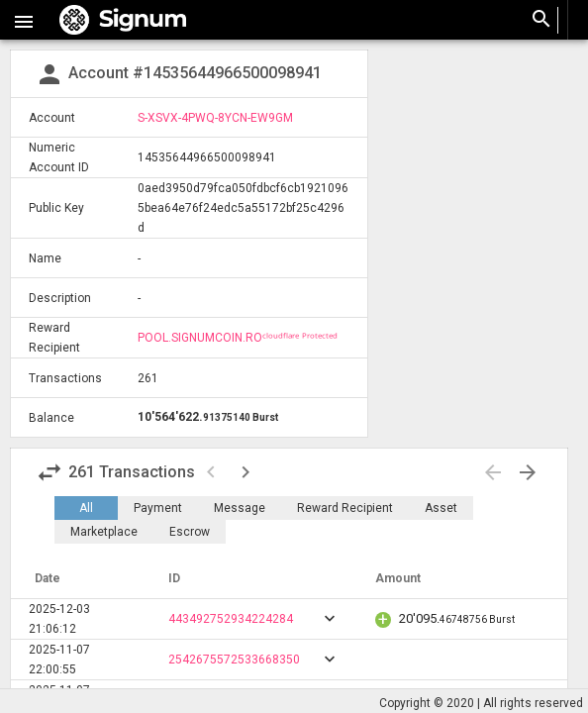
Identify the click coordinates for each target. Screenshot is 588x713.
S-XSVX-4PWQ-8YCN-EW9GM (215, 118)
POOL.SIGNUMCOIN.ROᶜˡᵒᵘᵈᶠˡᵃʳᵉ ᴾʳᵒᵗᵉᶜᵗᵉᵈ (238, 338)
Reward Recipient (345, 508)
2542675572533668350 (234, 660)
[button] (24, 20)
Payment (158, 508)
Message (240, 508)
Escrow (190, 532)
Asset (441, 508)
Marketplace (104, 532)
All (86, 508)
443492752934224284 (231, 619)
